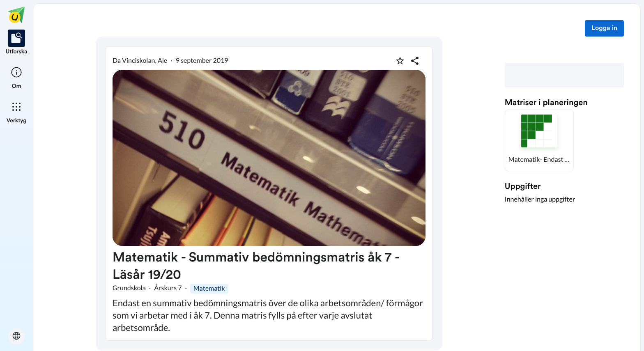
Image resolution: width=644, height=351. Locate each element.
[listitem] (17, 43)
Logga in (604, 28)
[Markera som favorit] (400, 61)
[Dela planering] (415, 61)
